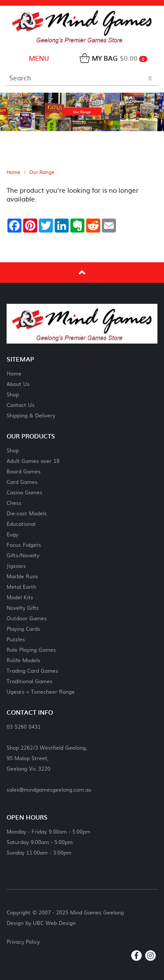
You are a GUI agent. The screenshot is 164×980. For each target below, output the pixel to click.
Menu (38, 58)
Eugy (12, 534)
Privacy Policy (23, 942)
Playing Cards (23, 628)
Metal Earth (21, 586)
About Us (18, 384)
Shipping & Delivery (31, 415)
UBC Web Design (54, 923)
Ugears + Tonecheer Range (41, 691)
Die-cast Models (27, 513)
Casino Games (24, 492)
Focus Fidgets (24, 544)
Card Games (22, 481)
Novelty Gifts (23, 607)
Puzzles (16, 639)
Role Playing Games (31, 649)
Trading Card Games (32, 670)
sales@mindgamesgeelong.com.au (49, 789)
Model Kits (20, 597)
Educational (21, 523)
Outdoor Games (27, 618)
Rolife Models (23, 660)
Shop (13, 394)
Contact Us (21, 405)
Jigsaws (16, 565)
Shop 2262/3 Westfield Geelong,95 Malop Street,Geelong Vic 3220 (47, 758)
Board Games (24, 471)
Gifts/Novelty (23, 555)
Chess (14, 502)
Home (13, 172)
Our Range (42, 172)
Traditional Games (30, 681)
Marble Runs (22, 576)
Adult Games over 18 (33, 460)
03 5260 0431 (24, 726)
